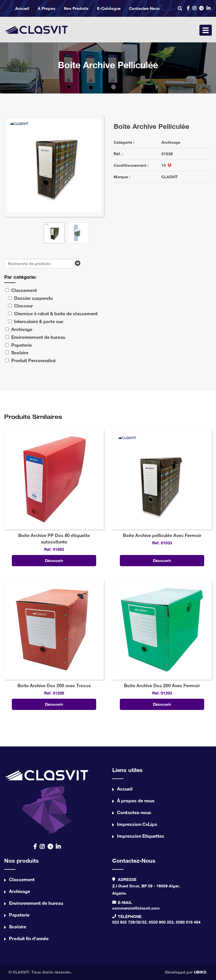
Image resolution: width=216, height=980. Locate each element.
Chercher (79, 265)
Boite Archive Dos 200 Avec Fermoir (162, 685)
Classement (22, 879)
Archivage (171, 142)
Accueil (22, 8)
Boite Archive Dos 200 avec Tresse (54, 685)
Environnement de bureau (36, 903)
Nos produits (76, 8)
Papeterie (19, 915)
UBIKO (200, 972)
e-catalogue (109, 8)
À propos (47, 8)
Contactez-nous (144, 8)
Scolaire (18, 927)
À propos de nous (136, 800)
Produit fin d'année (29, 938)
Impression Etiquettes (141, 836)
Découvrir (54, 560)
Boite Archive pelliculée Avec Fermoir (162, 535)
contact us (47, 800)
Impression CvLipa (137, 824)
